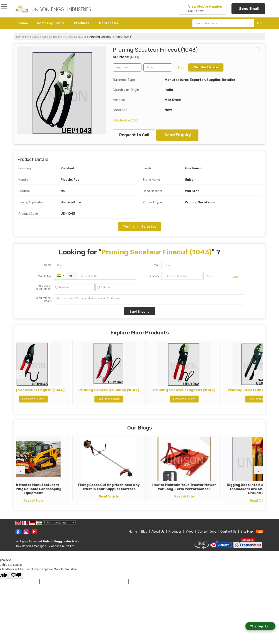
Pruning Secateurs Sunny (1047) (108, 392)
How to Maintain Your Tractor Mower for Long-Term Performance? (171, 489)
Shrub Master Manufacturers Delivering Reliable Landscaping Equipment (46, 489)
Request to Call (134, 135)
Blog (144, 536)
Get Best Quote (46, 403)
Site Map (247, 536)
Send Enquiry (178, 135)
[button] (206, 6)
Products (83, 23)
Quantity (154, 276)
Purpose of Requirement (43, 287)
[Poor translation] (16, 579)
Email (156, 265)
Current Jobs (207, 536)
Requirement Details (43, 300)
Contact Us (108, 23)
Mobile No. (45, 276)
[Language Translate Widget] (59, 526)
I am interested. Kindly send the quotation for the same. (149, 300)
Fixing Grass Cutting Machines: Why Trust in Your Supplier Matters (108, 489)
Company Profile (52, 23)
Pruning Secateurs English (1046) (46, 392)
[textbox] (224, 23)
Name (48, 265)
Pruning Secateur (75, 37)
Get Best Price (206, 67)
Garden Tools (51, 37)
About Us (158, 536)
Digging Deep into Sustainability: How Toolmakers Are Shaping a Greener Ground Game (233, 491)
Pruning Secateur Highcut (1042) (171, 392)
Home (23, 23)
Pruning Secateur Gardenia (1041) (233, 392)
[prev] (20, 375)
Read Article (46, 501)
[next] (259, 375)
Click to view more (125, 120)
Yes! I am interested (140, 226)
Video (190, 536)
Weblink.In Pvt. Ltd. (63, 550)
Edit (181, 67)
